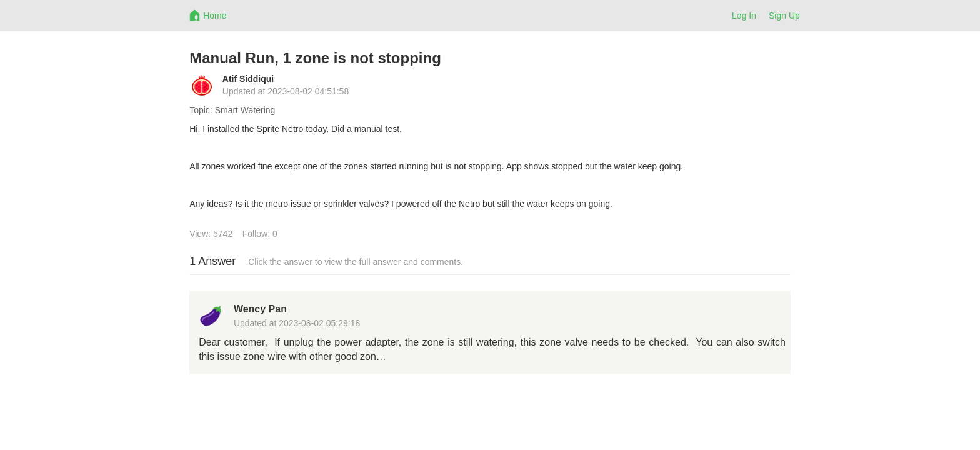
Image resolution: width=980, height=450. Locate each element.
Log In (744, 16)
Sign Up (784, 16)
